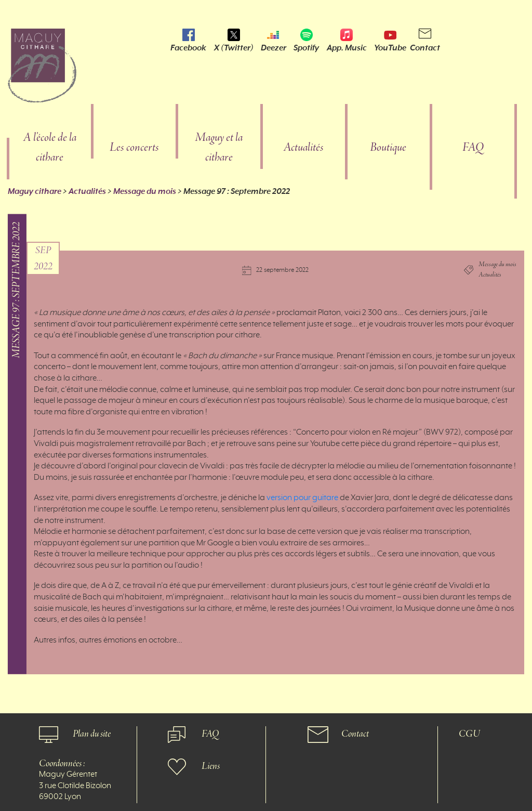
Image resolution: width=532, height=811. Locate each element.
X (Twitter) (234, 48)
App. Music (347, 48)
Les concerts (134, 148)
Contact (425, 48)
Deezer (274, 48)
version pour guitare (302, 498)
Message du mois (145, 191)
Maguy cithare (35, 191)
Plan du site (92, 734)
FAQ (473, 148)
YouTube (390, 48)
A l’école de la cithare (50, 148)
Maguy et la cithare (219, 148)
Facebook (188, 48)
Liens (211, 767)
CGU (469, 734)
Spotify (306, 48)
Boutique (388, 148)
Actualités (303, 148)
